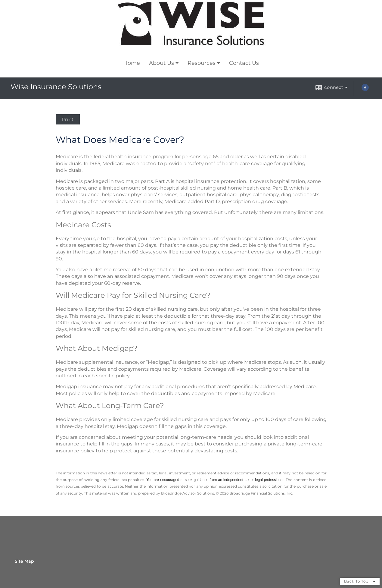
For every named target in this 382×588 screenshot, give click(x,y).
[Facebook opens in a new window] (365, 90)
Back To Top (360, 581)
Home (132, 63)
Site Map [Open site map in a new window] (24, 561)
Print (68, 119)
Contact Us (244, 63)
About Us (161, 63)
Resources (202, 63)
